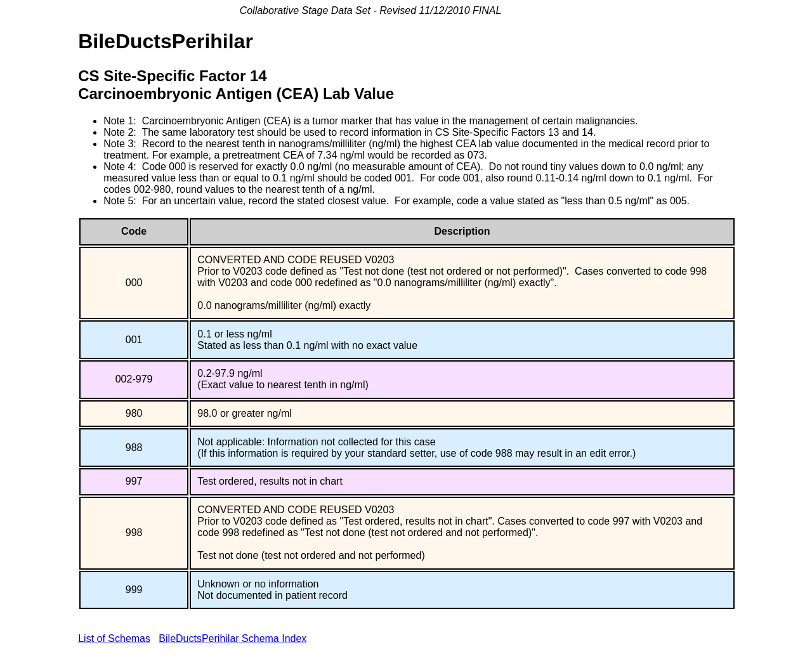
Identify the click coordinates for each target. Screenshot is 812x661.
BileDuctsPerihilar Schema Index (232, 638)
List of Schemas (114, 638)
